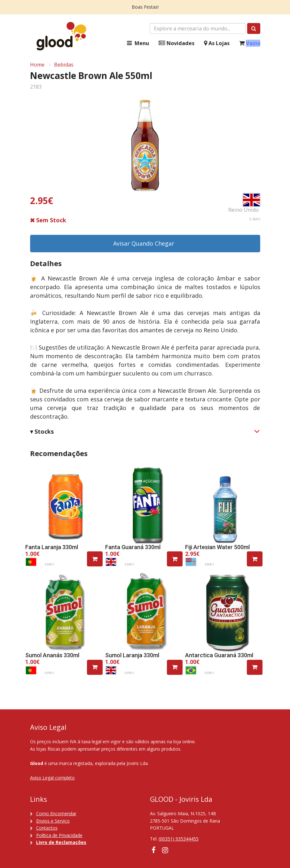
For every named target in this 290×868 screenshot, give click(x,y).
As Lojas (217, 43)
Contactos (47, 828)
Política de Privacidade (59, 835)
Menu (137, 43)
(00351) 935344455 (179, 839)
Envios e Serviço (53, 821)
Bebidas (64, 65)
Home (37, 65)
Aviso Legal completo (52, 778)
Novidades (176, 43)
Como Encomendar (56, 813)
